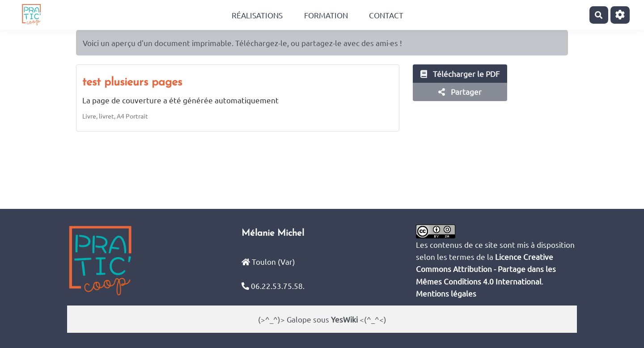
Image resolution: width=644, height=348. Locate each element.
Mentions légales (446, 293)
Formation (326, 15)
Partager (460, 91)
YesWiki (344, 319)
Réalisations (257, 15)
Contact (386, 15)
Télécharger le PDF (460, 74)
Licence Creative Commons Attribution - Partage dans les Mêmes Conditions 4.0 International (486, 269)
